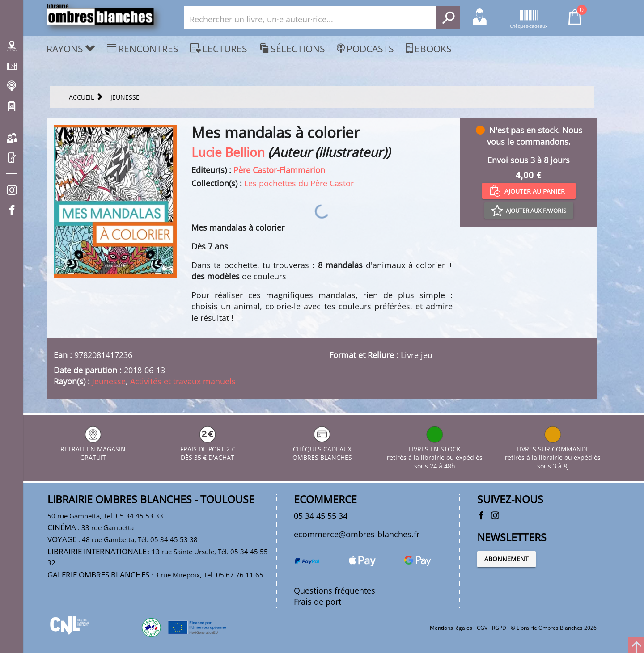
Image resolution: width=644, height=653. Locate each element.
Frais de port (318, 602)
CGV (482, 628)
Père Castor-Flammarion (279, 170)
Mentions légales (451, 628)
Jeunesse (109, 381)
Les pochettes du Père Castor (299, 183)
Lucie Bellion (228, 152)
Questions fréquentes (335, 590)
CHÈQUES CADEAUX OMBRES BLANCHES (322, 449)
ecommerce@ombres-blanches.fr (357, 534)
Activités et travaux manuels (183, 381)
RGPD (499, 628)
